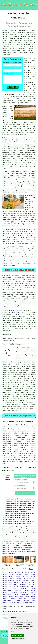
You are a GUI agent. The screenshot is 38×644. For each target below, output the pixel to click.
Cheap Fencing (30, 574)
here (3, 464)
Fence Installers (23, 576)
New (7, 631)
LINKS (14, 9)
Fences (18, 580)
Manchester (16, 312)
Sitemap (3, 631)
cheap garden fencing (26, 352)
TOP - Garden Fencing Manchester (14, 612)
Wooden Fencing (8, 580)
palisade (25, 393)
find (10, 425)
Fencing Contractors (28, 587)
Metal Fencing (16, 574)
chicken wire (15, 380)
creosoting (12, 372)
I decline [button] (20, 636)
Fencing (18, 591)
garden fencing (8, 395)
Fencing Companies (15, 572)
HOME (10, 9)
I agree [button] (14, 636)
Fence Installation (20, 599)
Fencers (5, 589)
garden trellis (23, 368)
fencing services (17, 399)
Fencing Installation (10, 583)
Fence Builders (30, 578)
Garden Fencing (15, 578)
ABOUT (19, 9)
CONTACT (25, 9)
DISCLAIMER (32, 9)
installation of (29, 348)
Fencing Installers (9, 585)
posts (34, 364)
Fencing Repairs (8, 576)
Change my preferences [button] (18, 639)
